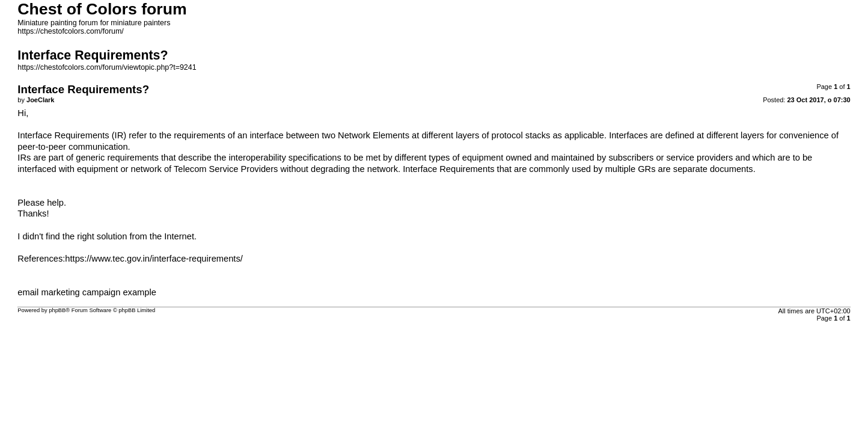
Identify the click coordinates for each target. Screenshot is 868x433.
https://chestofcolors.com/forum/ (70, 31)
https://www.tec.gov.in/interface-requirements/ (154, 259)
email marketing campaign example (87, 292)
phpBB (57, 310)
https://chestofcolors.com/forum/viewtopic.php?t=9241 (107, 67)
